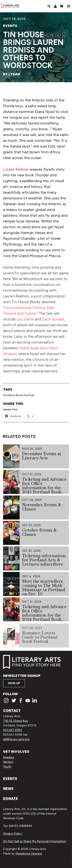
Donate (10, 798)
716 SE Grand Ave (15, 721)
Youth (7, 766)
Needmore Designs (29, 853)
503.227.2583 (12, 730)
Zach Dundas (53, 319)
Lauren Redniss (16, 169)
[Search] (49, 6)
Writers (8, 762)
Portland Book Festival (19, 395)
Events (10, 26)
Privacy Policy (12, 834)
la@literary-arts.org (16, 739)
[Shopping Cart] (62, 6)
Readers (9, 757)
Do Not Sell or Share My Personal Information (35, 841)
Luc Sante (25, 319)
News (8, 788)
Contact (12, 710)
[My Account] (55, 6)
